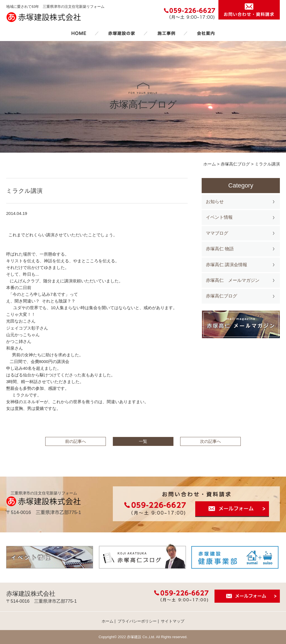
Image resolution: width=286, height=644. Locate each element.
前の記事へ (76, 441)
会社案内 (206, 33)
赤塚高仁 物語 (220, 249)
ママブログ (217, 233)
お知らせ (215, 202)
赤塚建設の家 (122, 33)
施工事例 (166, 33)
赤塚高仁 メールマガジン (233, 280)
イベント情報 (219, 217)
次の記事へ (210, 441)
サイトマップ (173, 621)
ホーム (79, 33)
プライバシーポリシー (137, 621)
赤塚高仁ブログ (221, 296)
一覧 (143, 441)
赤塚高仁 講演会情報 (227, 265)
